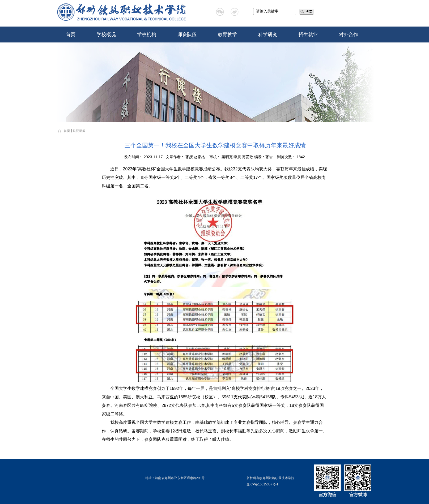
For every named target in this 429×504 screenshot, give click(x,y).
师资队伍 (187, 35)
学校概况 (106, 35)
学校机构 (147, 35)
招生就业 (308, 35)
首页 (71, 35)
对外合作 (349, 35)
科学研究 (268, 35)
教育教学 (227, 35)
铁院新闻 (79, 131)
